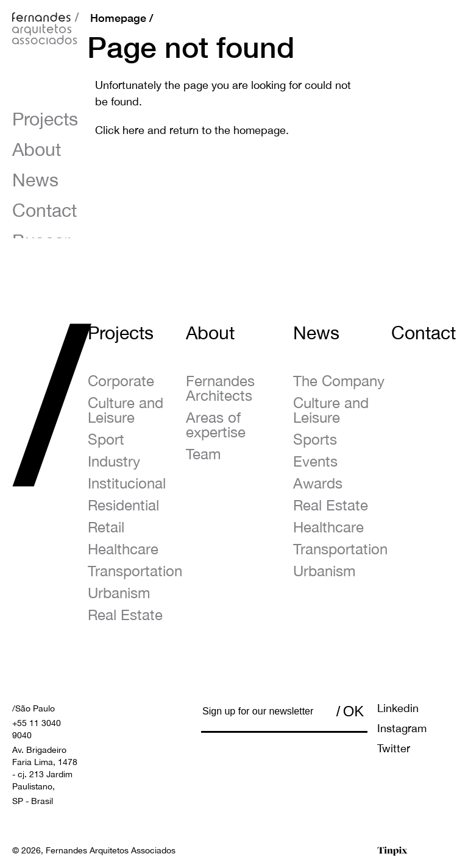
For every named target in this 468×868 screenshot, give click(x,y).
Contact (44, 210)
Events (315, 461)
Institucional (127, 483)
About (37, 149)
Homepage (118, 18)
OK (354, 711)
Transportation (135, 571)
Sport (106, 439)
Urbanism (119, 593)
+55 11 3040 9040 (37, 729)
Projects (45, 118)
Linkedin (398, 708)
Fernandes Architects (220, 388)
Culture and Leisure (126, 410)
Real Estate (125, 615)
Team (203, 454)
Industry (114, 461)
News (35, 179)
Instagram (402, 728)
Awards (318, 483)
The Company (339, 381)
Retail (106, 527)
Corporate (121, 381)
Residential (123, 505)
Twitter (394, 748)
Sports (315, 439)
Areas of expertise (216, 425)
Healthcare (123, 549)
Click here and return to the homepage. (192, 130)
